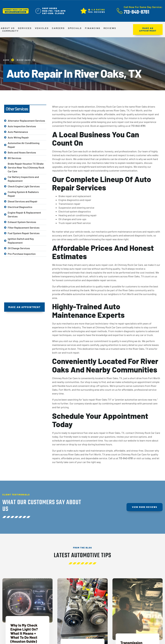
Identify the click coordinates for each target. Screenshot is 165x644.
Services (25, 28)
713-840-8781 (138, 126)
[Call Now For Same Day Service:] (120, 11)
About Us (8, 28)
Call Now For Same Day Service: (143, 7)
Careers (58, 28)
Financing (93, 28)
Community (11, 31)
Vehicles (42, 28)
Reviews (110, 28)
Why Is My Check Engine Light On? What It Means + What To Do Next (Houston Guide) (24, 633)
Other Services (17, 109)
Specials (75, 28)
